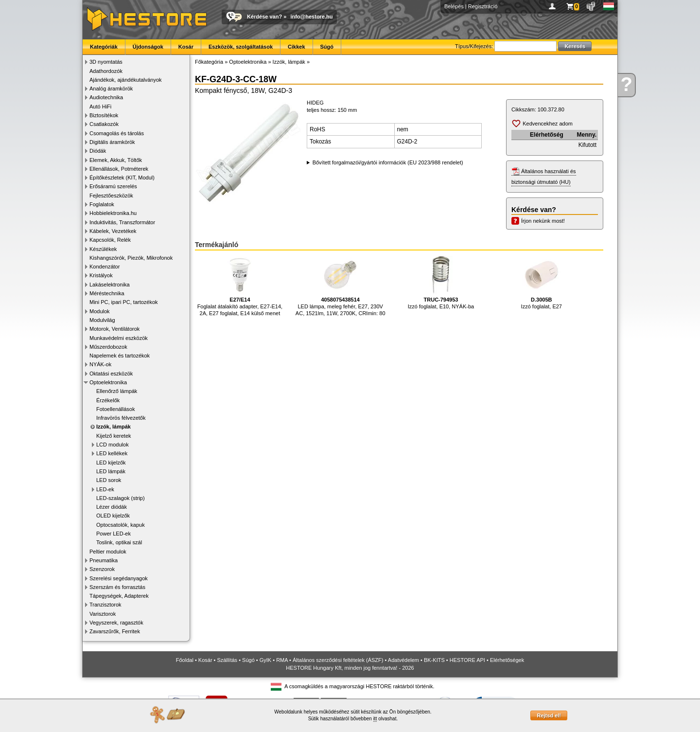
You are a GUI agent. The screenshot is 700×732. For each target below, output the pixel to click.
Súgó (327, 47)
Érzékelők (108, 400)
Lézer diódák (112, 507)
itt (375, 719)
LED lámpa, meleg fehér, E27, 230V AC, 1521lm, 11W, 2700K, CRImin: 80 (341, 286)
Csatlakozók (104, 124)
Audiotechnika (106, 97)
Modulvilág (102, 320)
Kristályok (101, 275)
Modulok (100, 311)
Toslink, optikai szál (119, 542)
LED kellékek (112, 453)
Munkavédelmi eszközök (119, 338)
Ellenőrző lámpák (117, 391)
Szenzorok (102, 569)
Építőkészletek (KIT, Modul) (122, 178)
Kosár (186, 47)
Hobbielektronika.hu (113, 213)
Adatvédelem (403, 660)
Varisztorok (103, 614)
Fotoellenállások (116, 409)
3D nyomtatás (106, 62)
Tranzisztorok (105, 605)
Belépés (454, 6)
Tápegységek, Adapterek (119, 596)
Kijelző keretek (114, 436)
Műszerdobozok (108, 347)
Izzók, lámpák (114, 427)
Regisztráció (483, 6)
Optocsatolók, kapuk (121, 525)
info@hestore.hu (311, 17)
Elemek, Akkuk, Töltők (116, 160)
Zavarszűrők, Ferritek (115, 631)
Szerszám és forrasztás (117, 587)
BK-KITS (434, 660)
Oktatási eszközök (111, 374)
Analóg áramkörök (111, 89)
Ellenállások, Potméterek (119, 169)
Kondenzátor (105, 267)
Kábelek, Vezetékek (113, 231)
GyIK (265, 660)
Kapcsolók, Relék (110, 240)
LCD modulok (113, 445)
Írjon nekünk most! (543, 221)
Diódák (98, 151)
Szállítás (227, 660)
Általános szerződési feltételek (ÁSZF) (338, 660)
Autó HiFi (100, 107)
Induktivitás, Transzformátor (122, 222)
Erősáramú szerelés (113, 186)
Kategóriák (104, 47)
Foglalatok (102, 204)
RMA (282, 660)
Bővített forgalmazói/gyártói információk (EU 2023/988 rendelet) (388, 162)
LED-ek (105, 489)
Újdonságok (148, 47)
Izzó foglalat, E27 (542, 282)
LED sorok (109, 480)
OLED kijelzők (113, 516)
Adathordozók (106, 71)
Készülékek (103, 249)
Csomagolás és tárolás (117, 133)
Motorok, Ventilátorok (114, 329)
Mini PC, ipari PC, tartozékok (124, 302)
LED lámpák (111, 471)
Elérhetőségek (507, 660)
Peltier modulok (108, 552)
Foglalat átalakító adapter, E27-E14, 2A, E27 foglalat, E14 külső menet (240, 286)
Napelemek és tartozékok (120, 356)
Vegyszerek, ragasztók (116, 623)
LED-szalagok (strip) (121, 498)
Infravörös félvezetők (121, 418)
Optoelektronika (108, 382)
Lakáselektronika (110, 285)
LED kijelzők (111, 463)
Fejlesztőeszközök (111, 196)
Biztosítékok (104, 115)
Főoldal (185, 660)
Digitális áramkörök (112, 142)
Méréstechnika (107, 293)
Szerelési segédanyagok (119, 578)
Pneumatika (104, 560)
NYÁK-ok (100, 364)
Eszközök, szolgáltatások (241, 47)
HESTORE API (467, 660)
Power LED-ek (114, 534)
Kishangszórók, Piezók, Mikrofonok (131, 258)
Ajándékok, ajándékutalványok (126, 80)
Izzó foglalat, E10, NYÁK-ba (441, 282)
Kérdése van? (264, 17)
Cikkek (296, 47)
